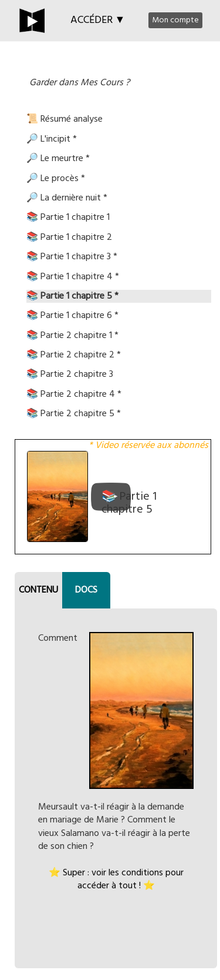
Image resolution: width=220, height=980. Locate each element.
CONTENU (38, 590)
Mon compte (175, 20)
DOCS (86, 590)
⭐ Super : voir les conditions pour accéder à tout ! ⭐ (116, 879)
